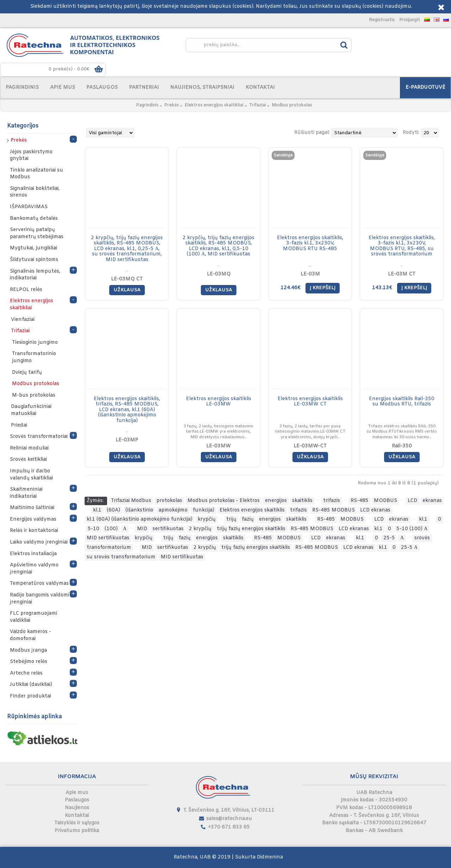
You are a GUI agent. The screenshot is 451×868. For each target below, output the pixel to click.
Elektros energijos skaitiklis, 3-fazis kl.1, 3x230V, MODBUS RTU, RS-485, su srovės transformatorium (402, 246)
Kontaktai (77, 816)
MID (142, 529)
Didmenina (270, 857)
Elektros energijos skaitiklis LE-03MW (219, 402)
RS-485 (360, 501)
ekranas (432, 501)
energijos (276, 501)
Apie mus (77, 793)
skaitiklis (302, 501)
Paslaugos (77, 800)
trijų (231, 519)
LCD (412, 501)
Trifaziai (258, 105)
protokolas (169, 501)
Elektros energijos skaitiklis (252, 510)
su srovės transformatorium (121, 557)
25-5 (389, 538)
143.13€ (382, 288)
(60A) (113, 510)
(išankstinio (139, 510)
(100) (111, 529)
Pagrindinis (147, 105)
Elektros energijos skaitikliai (214, 105)
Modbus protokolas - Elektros (224, 501)
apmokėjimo (173, 510)
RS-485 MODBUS (333, 510)
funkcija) (203, 510)
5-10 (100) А (412, 529)
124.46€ (291, 288)
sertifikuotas (168, 529)
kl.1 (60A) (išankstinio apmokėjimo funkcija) (140, 519)
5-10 (94, 529)
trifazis (332, 501)
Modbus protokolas (292, 105)
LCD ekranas (375, 510)
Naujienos (77, 808)
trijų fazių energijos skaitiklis (251, 529)
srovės (422, 538)
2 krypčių (200, 529)
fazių (248, 519)
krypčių (207, 519)
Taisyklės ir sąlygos (77, 823)
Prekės (172, 105)
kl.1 (97, 510)
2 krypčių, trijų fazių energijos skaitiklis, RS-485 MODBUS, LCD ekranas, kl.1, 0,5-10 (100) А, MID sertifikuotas (218, 246)
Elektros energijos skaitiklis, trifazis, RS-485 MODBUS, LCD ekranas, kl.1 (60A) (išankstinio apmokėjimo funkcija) (127, 410)
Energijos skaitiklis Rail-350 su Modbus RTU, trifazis (402, 402)
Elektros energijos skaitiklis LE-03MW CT (310, 402)
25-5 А (409, 548)
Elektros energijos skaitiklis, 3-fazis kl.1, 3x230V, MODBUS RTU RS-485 (310, 243)
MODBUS (385, 501)
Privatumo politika (77, 831)
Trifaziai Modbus (131, 501)
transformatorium (109, 548)
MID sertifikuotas (108, 538)
